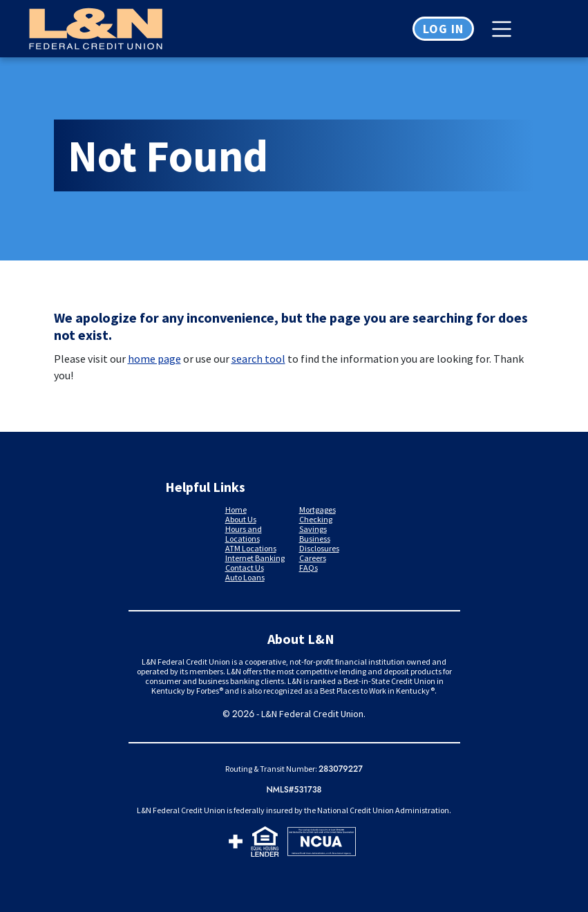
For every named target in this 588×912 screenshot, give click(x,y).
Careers (313, 558)
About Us (241, 519)
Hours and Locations (244, 534)
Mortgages (317, 510)
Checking (316, 519)
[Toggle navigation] (505, 29)
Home (236, 510)
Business (315, 539)
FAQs (309, 568)
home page (154, 359)
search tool (258, 359)
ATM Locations (251, 548)
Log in (443, 29)
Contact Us (245, 568)
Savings (313, 529)
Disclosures (319, 548)
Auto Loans (245, 577)
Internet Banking (255, 558)
